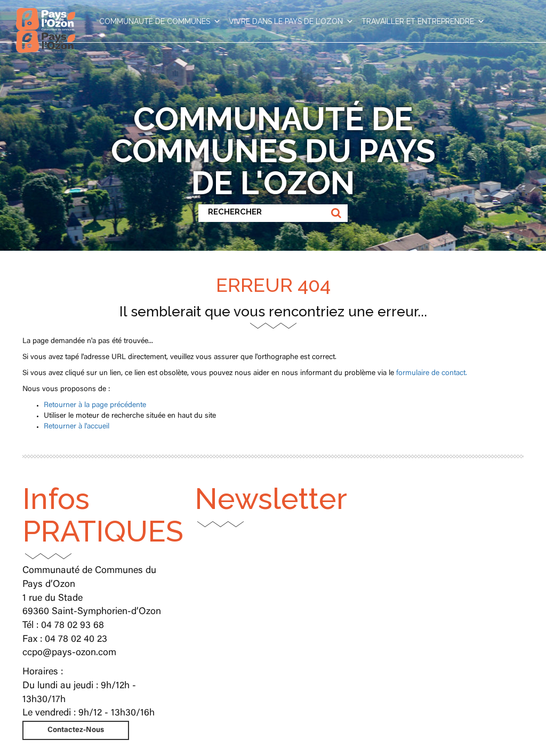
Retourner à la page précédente (95, 405)
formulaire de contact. (432, 373)
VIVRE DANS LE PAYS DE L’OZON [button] (291, 21)
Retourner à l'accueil (77, 427)
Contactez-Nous (76, 730)
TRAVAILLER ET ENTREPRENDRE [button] (423, 21)
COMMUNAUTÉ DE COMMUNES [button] (160, 21)
